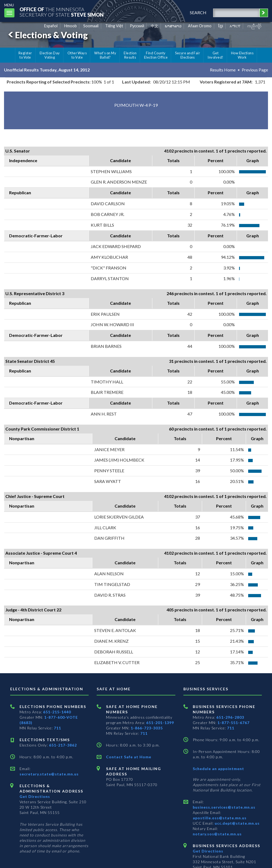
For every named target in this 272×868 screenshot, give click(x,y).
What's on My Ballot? (105, 55)
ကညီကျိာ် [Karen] (254, 26)
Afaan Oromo (200, 26)
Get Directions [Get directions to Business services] (208, 851)
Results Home (223, 70)
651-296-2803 (230, 717)
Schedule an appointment (218, 769)
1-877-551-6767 (233, 723)
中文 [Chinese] (154, 26)
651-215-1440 (57, 712)
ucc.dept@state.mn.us (237, 823)
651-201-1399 (160, 723)
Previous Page (255, 70)
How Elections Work (242, 55)
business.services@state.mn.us (224, 807)
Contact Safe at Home (129, 757)
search (198, 12)
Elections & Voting (47, 35)
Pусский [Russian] (137, 26)
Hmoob (71, 26)
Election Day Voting (50, 55)
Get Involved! (215, 55)
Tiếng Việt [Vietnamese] (114, 26)
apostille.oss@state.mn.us (220, 818)
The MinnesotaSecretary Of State (62, 12)
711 (57, 728)
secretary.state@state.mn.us (49, 774)
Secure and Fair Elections (188, 55)
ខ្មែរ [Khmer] (221, 26)
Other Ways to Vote (77, 55)
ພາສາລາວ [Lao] (173, 26)
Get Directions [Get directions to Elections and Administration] (35, 796)
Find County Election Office (156, 55)
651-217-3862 (63, 745)
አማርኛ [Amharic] (235, 26)
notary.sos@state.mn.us (217, 834)
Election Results (130, 55)
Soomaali (91, 26)
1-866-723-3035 (147, 728)
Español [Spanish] (51, 26)
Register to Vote (25, 55)
